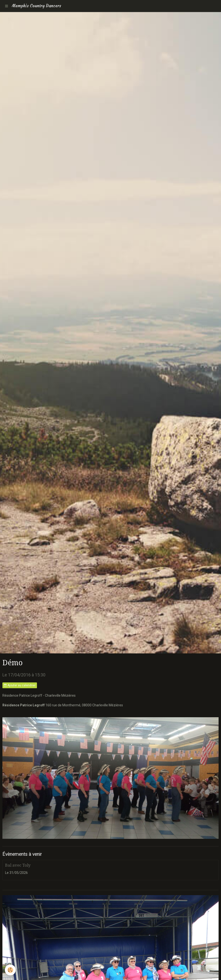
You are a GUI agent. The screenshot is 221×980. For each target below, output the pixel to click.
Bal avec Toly (18, 865)
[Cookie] (10, 970)
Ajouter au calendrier (20, 685)
